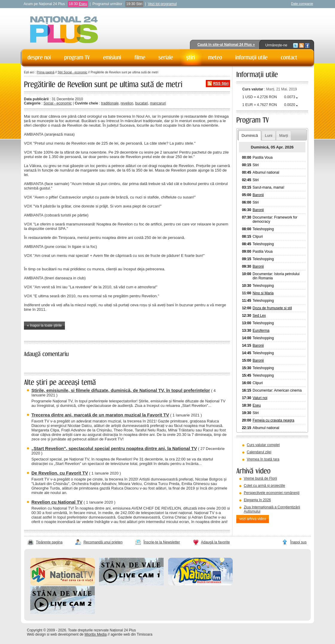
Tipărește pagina (49, 542)
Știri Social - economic (73, 72)
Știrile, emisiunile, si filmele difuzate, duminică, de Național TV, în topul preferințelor (121, 390)
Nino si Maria (263, 293)
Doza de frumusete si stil (272, 308)
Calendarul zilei (259, 452)
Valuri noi (260, 398)
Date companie (302, 4)
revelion (127, 103)
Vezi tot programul (162, 4)
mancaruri (158, 103)
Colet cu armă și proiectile (264, 486)
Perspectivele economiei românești (272, 493)
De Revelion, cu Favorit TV (60, 473)
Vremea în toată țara (263, 459)
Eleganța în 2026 (257, 500)
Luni (269, 135)
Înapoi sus (298, 542)
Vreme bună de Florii (260, 478)
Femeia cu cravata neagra (274, 420)
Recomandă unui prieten (103, 542)
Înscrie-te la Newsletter (162, 542)
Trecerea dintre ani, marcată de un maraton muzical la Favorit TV (100, 415)
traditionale (110, 103)
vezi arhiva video (253, 519)
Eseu (83, 4)
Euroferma (261, 331)
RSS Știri (221, 84)
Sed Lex (259, 316)
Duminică (250, 135)
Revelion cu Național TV (57, 502)
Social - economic (58, 103)
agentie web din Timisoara (131, 634)
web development (65, 634)
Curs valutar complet (263, 445)
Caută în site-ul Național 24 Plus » (226, 45)
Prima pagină (46, 72)
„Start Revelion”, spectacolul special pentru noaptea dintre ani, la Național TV (114, 448)
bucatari (142, 103)
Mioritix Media (96, 634)
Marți (284, 135)
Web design (36, 634)
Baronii (258, 195)
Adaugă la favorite (216, 542)
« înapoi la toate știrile (44, 325)
